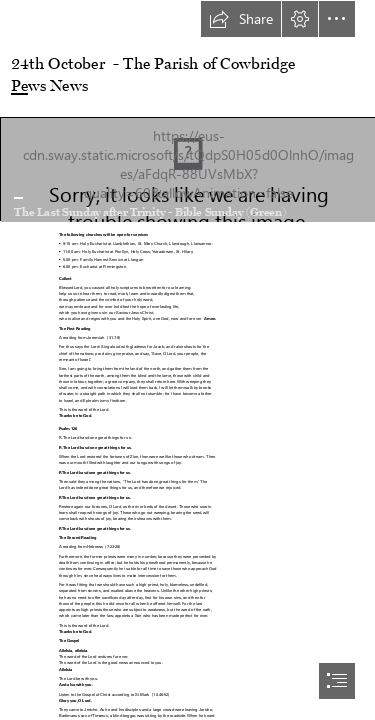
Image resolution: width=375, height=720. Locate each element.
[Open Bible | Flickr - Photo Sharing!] (187, 169)
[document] (187, 360)
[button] (241, 19)
